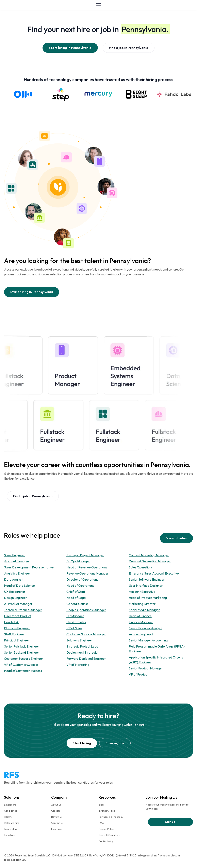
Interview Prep (107, 811)
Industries (10, 835)
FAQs (102, 823)
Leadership (10, 829)
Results (8, 817)
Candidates (11, 811)
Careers (56, 811)
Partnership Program (111, 817)
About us (56, 805)
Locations (57, 829)
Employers (10, 805)
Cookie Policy (106, 841)
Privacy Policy (106, 829)
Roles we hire (12, 823)
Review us (57, 817)
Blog (101, 805)
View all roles (176, 538)
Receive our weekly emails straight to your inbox (167, 807)
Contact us (57, 823)
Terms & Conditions (110, 835)
